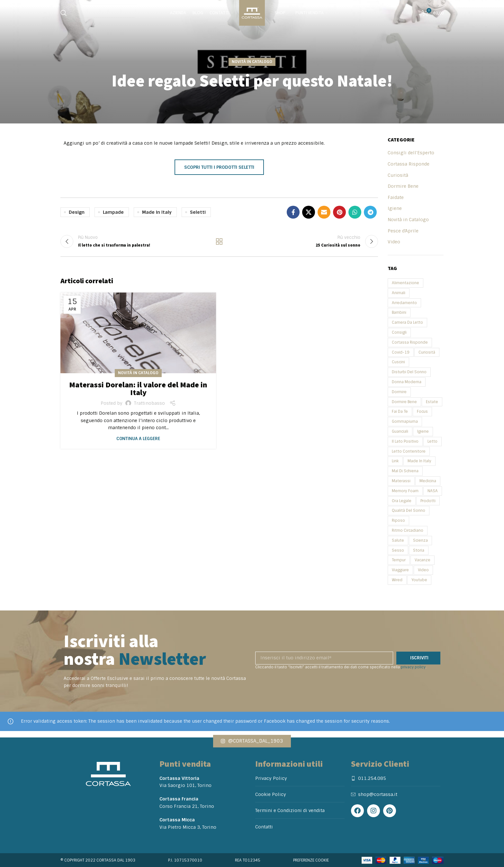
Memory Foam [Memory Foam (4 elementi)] (405, 491)
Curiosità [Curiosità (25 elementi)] (427, 352)
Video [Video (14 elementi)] (423, 570)
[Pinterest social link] (339, 212)
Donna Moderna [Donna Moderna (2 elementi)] (407, 382)
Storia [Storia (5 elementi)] (419, 550)
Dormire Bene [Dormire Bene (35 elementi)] (404, 402)
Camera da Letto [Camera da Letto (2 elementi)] (407, 322)
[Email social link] (324, 212)
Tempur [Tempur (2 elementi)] (399, 560)
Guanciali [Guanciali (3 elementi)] (400, 431)
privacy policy (413, 667)
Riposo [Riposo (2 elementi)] (398, 520)
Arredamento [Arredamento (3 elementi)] (404, 303)
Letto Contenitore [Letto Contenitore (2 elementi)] (409, 451)
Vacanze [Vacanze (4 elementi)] (423, 560)
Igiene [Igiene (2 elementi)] (423, 431)
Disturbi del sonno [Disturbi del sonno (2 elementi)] (409, 372)
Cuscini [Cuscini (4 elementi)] (398, 362)
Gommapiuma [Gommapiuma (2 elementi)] (405, 421)
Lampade (113, 212)
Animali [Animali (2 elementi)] (399, 293)
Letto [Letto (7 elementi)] (432, 441)
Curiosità (398, 175)
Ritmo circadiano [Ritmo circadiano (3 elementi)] (408, 530)
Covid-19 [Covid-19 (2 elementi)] (401, 352)
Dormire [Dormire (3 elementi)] (399, 392)
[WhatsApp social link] (355, 212)
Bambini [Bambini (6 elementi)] (399, 312)
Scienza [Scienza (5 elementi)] (420, 540)
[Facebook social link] (293, 212)
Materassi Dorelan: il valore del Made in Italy (138, 389)
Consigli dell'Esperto (411, 153)
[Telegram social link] (370, 212)
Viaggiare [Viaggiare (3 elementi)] (400, 570)
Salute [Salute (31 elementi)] (398, 540)
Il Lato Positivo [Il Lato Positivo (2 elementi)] (405, 441)
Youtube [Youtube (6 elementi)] (419, 580)
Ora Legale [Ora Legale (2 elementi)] (402, 501)
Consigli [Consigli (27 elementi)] (399, 332)
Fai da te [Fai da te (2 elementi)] (400, 411)
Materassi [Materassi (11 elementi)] (401, 481)
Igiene (395, 208)
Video (394, 242)
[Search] (64, 13)
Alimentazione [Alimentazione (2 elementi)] (405, 283)
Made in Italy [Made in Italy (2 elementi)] (419, 461)
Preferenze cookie (311, 860)
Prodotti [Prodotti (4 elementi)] (428, 501)
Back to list (219, 241)
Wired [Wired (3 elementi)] (397, 580)
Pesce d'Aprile (403, 231)
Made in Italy (157, 212)
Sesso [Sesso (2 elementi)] (398, 550)
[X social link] (309, 212)
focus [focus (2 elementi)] (422, 411)
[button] (252, 741)
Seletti (198, 212)
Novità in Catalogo (252, 62)
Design (77, 212)
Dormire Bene (403, 186)
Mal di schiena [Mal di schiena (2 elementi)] (405, 471)
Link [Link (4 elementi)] (395, 461)
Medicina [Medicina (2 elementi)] (428, 481)
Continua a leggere (138, 439)
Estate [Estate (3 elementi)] (432, 402)
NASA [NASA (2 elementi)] (433, 491)
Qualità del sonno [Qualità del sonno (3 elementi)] (409, 510)
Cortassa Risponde (409, 164)
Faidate (396, 197)
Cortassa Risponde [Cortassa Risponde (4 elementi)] (410, 342)
